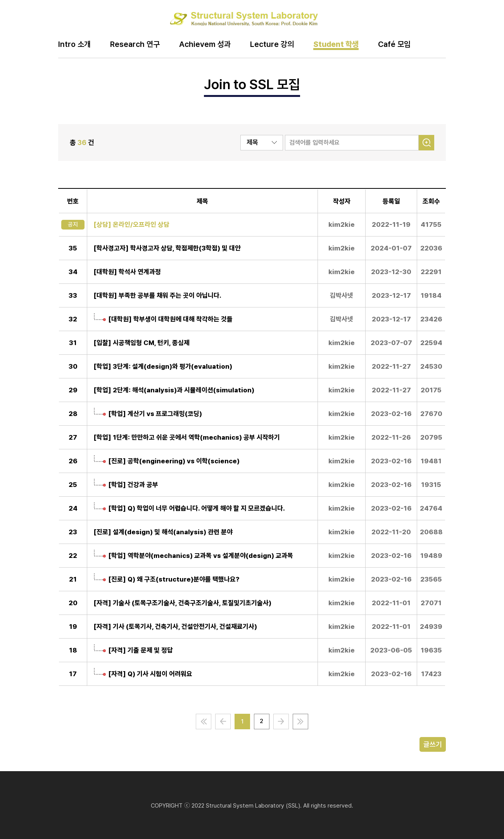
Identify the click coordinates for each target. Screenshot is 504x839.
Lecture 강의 (272, 45)
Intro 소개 (74, 45)
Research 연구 (135, 45)
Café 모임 (394, 45)
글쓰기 (433, 744)
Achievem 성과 (205, 45)
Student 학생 (336, 45)
